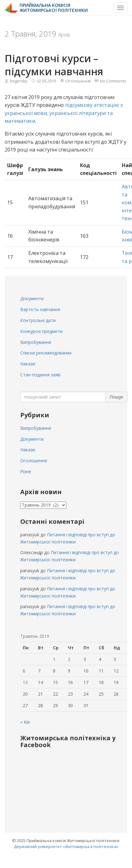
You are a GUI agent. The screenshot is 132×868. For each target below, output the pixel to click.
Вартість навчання (40, 309)
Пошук (116, 397)
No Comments (113, 81)
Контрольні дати (38, 320)
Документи (32, 298)
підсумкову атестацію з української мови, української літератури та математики (64, 113)
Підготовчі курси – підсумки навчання (54, 65)
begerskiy (19, 81)
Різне (26, 471)
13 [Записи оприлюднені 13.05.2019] (25, 682)
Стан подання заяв (40, 375)
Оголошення (78, 81)
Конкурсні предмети (41, 331)
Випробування (36, 342)
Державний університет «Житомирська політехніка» (66, 846)
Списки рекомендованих (46, 353)
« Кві (25, 722)
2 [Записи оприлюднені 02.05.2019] (69, 659)
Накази (28, 364)
